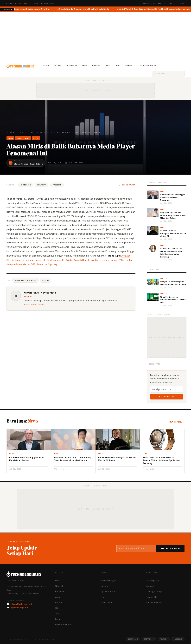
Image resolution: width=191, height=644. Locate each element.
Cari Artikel (106, 603)
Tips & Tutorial (108, 592)
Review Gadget (108, 580)
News (46, 65)
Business (72, 65)
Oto (109, 65)
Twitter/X (149, 639)
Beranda (10, 132)
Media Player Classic (25, 280)
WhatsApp (42, 185)
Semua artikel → (176, 422)
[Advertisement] (96, 36)
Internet (97, 65)
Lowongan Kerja (146, 65)
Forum (129, 65)
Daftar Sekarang (171, 548)
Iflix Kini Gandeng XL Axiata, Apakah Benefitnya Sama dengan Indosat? (82, 260)
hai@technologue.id (19, 607)
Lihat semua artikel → (36, 305)
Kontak (181, 3)
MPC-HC (46, 280)
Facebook (57, 185)
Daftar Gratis (167, 397)
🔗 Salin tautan (127, 185)
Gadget (58, 65)
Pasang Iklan (152, 597)
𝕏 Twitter (26, 185)
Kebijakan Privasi (154, 603)
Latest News (36, 132)
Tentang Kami (148, 3)
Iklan (172, 3)
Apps (84, 65)
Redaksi (162, 3)
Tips (118, 65)
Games (104, 586)
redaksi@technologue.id (21, 604)
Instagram (133, 639)
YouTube (164, 639)
